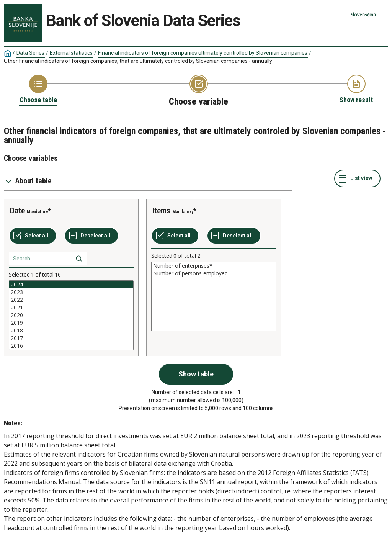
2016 (71, 346)
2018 (71, 331)
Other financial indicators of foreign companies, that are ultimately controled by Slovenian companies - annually (138, 61)
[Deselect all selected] (91, 236)
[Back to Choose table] (38, 90)
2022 (71, 300)
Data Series (30, 53)
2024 (71, 285)
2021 (71, 308)
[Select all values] (33, 236)
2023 (71, 292)
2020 (71, 315)
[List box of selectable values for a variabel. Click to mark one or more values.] (71, 315)
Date (17, 211)
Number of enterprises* (214, 266)
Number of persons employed (214, 273)
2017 (71, 338)
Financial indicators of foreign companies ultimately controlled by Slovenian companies (203, 53)
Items (161, 211)
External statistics (71, 53)
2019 (71, 323)
